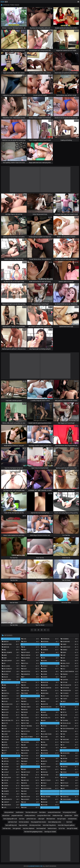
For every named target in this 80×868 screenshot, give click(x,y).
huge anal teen (23, 825)
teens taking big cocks (55, 822)
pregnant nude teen (17, 816)
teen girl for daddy (72, 828)
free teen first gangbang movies (33, 832)
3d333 (76, 816)
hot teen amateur (24, 822)
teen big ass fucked (50, 832)
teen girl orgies (62, 819)
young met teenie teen (54, 812)
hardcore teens (52, 828)
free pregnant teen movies (38, 822)
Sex (4, 2)
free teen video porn (31, 812)
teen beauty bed (41, 828)
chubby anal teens (30, 816)
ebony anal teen (9, 812)
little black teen (51, 819)
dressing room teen (35, 825)
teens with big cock (11, 825)
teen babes (43, 812)
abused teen (6, 816)
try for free (62, 828)
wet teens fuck (13, 822)
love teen (22, 819)
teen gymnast (17, 828)
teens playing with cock (10, 819)
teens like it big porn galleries (66, 825)
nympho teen (68, 816)
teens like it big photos (49, 825)
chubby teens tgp (57, 816)
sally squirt (41, 819)
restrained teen (72, 819)
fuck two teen (7, 828)
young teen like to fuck (44, 816)
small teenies (20, 812)
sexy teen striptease (29, 828)
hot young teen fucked (69, 812)
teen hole (69, 822)
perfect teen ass (31, 819)
